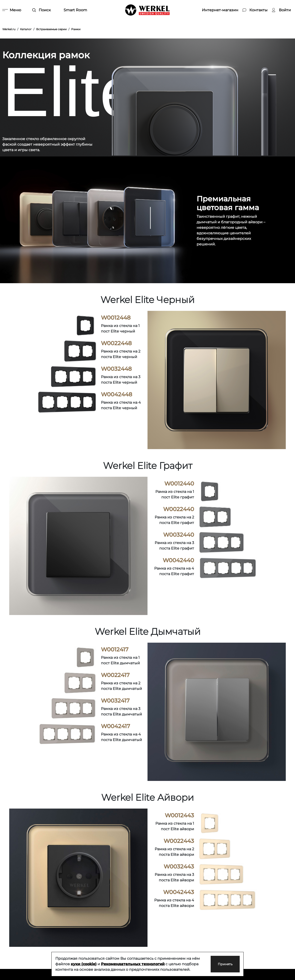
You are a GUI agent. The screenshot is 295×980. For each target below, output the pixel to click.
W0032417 (115, 701)
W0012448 (116, 318)
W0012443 (179, 815)
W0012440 (179, 484)
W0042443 (179, 892)
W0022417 (115, 675)
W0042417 (115, 726)
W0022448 (116, 343)
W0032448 (116, 369)
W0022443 (179, 841)
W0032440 (179, 535)
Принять (220, 964)
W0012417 (115, 649)
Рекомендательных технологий (133, 964)
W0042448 (117, 394)
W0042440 (178, 560)
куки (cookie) (84, 964)
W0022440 (179, 509)
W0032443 (179, 867)
